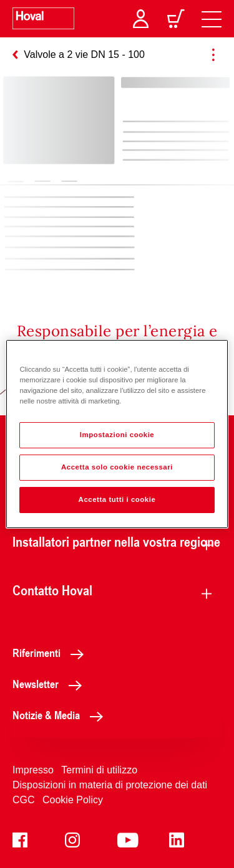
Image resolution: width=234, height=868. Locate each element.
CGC (24, 800)
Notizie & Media (61, 715)
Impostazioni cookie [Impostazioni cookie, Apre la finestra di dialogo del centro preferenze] (117, 435)
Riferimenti (51, 653)
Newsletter (51, 684)
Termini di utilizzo (99, 770)
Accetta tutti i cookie (117, 499)
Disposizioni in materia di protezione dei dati (110, 785)
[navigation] (212, 19)
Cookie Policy (73, 800)
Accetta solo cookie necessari (117, 467)
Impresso (33, 770)
